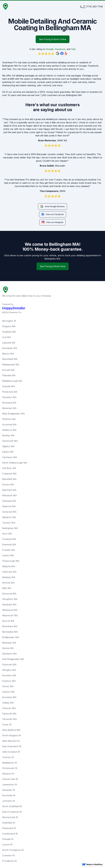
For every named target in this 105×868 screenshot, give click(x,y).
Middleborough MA (12, 381)
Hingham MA (9, 332)
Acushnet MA (9, 425)
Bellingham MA (10, 528)
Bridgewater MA (11, 637)
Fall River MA (9, 468)
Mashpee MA (9, 643)
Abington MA (9, 670)
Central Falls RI (10, 779)
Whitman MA (9, 419)
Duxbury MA (9, 681)
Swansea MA (9, 501)
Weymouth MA (10, 615)
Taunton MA (9, 523)
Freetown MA (9, 474)
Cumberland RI (10, 834)
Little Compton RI (11, 752)
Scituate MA (9, 386)
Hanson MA (8, 692)
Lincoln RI (7, 845)
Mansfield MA (9, 479)
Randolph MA (9, 605)
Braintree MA (9, 545)
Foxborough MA (11, 561)
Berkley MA (8, 435)
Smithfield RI (9, 823)
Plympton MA (9, 397)
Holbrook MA (9, 572)
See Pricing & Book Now (53, 266)
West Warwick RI (11, 741)
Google (50, 49)
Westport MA (9, 517)
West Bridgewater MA (13, 414)
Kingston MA (9, 326)
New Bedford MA (11, 730)
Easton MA (8, 452)
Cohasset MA (9, 539)
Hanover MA (9, 708)
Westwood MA (10, 610)
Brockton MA (9, 675)
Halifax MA (8, 703)
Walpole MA (9, 566)
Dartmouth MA (10, 441)
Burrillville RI (9, 795)
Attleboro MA (9, 430)
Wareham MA (9, 408)
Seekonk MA (9, 506)
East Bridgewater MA (13, 659)
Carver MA (8, 686)
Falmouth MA (9, 714)
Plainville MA (9, 375)
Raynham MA (9, 490)
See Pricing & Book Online (53, 39)
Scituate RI (8, 839)
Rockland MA (9, 403)
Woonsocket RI (10, 817)
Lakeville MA (9, 343)
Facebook (60, 49)
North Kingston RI (12, 735)
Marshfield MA (10, 359)
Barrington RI (9, 321)
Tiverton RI (8, 757)
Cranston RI (8, 855)
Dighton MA (8, 446)
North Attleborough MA (15, 463)
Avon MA (7, 534)
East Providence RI (12, 812)
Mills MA (7, 588)
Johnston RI (9, 801)
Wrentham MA (10, 626)
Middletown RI (10, 763)
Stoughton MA (10, 599)
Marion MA (8, 354)
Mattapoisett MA (11, 365)
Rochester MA (10, 348)
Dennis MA (8, 648)
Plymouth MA (9, 665)
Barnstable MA (10, 632)
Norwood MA (9, 594)
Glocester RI (9, 790)
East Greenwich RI (12, 746)
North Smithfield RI (12, 806)
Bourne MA (8, 621)
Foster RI (7, 725)
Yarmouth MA (10, 719)
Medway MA (9, 577)
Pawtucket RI (9, 828)
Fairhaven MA (10, 457)
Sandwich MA (9, 654)
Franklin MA (9, 550)
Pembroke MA (10, 392)
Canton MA (8, 555)
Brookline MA (9, 697)
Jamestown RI (10, 785)
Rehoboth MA (10, 495)
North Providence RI (13, 850)
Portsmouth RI (10, 768)
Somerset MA (9, 512)
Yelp (73, 49)
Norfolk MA (8, 583)
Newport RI (8, 774)
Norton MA (8, 485)
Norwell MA (8, 370)
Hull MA (6, 337)
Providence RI (10, 861)
